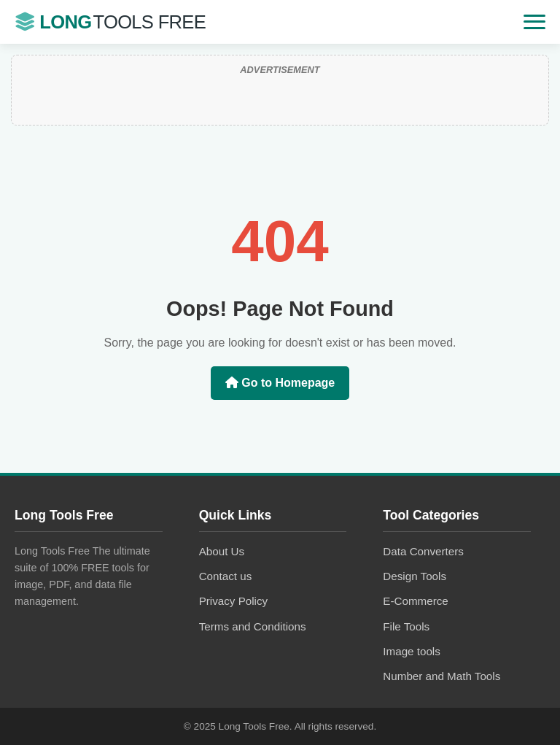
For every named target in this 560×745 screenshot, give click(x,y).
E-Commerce (415, 601)
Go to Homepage (280, 383)
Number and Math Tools (442, 676)
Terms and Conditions (253, 626)
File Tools (406, 626)
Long (110, 22)
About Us (222, 551)
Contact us (226, 576)
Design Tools (415, 576)
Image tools (412, 651)
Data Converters (423, 551)
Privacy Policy (234, 601)
